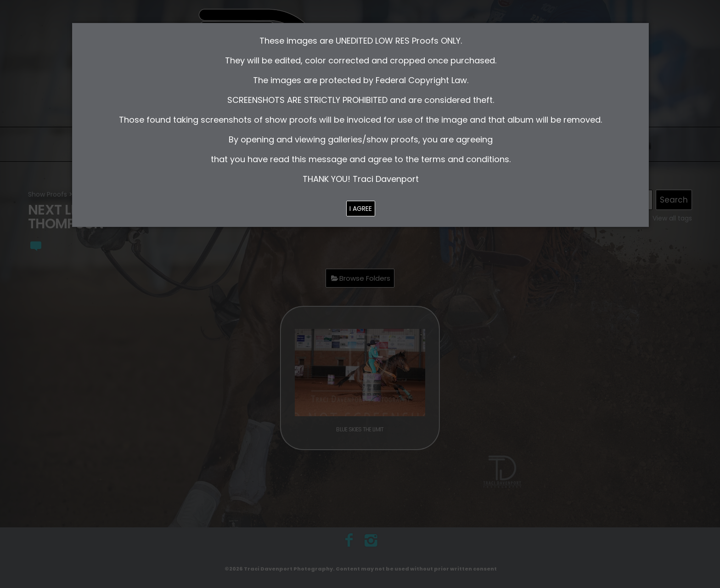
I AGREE (361, 209)
